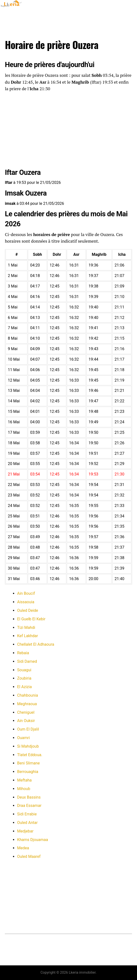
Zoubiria (24, 678)
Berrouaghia (28, 772)
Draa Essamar (29, 806)
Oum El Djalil (28, 729)
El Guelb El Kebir (31, 619)
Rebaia (23, 653)
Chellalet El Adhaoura (36, 644)
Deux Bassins (29, 797)
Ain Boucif (26, 593)
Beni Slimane (28, 763)
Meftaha (24, 780)
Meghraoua (27, 704)
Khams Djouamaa (33, 840)
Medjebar (25, 831)
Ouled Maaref (29, 856)
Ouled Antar (27, 823)
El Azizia (24, 687)
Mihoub (24, 789)
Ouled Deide (28, 610)
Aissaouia (26, 602)
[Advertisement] (68, 131)
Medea (23, 848)
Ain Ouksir (26, 721)
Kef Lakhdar (28, 636)
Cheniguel (26, 712)
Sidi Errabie (27, 814)
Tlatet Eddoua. (30, 755)
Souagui (24, 670)
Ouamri (23, 738)
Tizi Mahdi (26, 628)
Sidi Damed (27, 661)
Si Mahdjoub (28, 746)
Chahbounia (28, 695)
